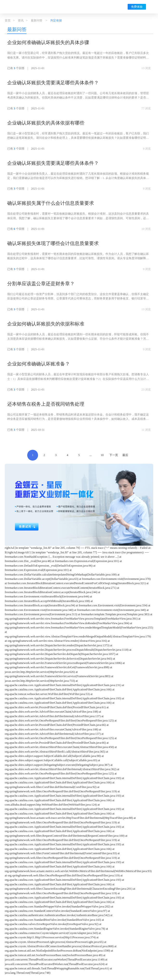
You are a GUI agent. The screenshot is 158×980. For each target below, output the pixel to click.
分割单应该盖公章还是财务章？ (41, 284)
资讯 (21, 20)
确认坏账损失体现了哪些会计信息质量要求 (53, 243)
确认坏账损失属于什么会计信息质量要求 (51, 203)
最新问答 (37, 20)
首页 (8, 20)
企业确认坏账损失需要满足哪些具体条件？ (53, 83)
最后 (125, 455)
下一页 (114, 455)
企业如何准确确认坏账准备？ (39, 364)
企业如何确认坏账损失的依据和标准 (46, 324)
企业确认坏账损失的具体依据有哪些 (46, 123)
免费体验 (137, 7)
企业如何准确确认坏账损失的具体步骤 (48, 42)
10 (102, 455)
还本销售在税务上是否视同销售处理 (46, 404)
